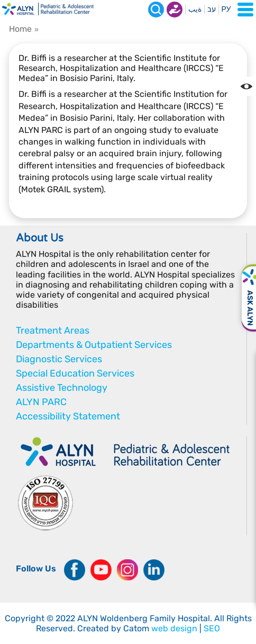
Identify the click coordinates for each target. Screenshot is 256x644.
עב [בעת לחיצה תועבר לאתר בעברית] (212, 9)
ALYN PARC (41, 402)
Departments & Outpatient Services (94, 345)
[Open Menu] (245, 10)
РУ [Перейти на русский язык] (226, 9)
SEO (212, 628)
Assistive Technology (62, 388)
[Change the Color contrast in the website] (246, 86)
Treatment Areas (53, 330)
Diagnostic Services (59, 359)
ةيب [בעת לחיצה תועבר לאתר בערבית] (195, 9)
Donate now (175, 10)
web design (174, 628)
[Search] (156, 10)
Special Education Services (75, 373)
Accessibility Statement (68, 416)
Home (20, 29)
